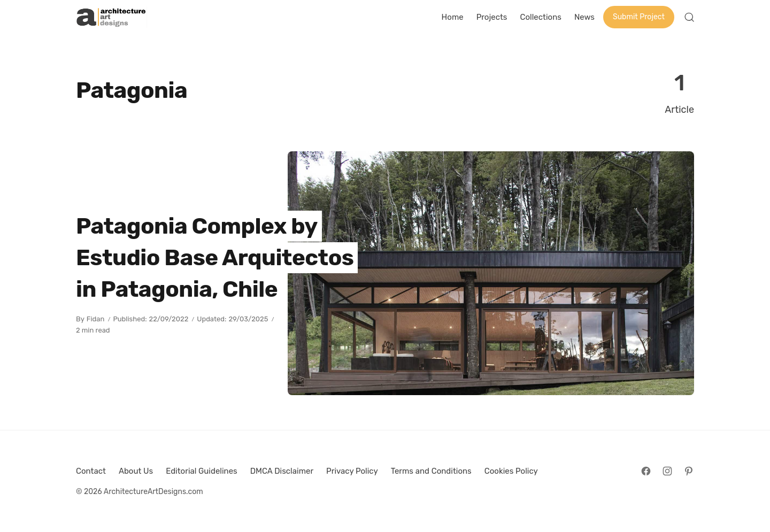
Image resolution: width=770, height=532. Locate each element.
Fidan (96, 319)
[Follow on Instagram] (667, 471)
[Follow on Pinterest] (689, 471)
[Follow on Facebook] (646, 471)
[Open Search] (689, 17)
